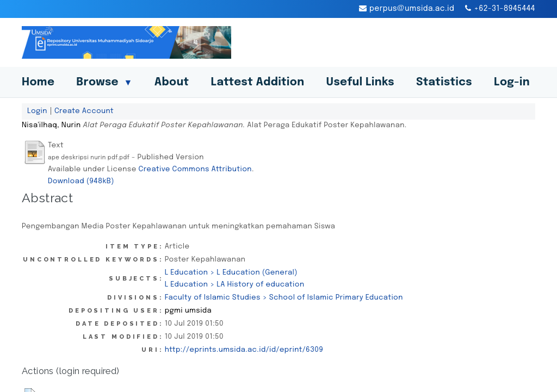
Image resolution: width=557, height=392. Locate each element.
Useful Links (360, 82)
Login (37, 111)
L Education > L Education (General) (231, 272)
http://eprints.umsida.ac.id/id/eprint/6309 (244, 350)
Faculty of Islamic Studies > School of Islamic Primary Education (284, 297)
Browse (104, 82)
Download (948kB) (81, 181)
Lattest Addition (258, 82)
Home (38, 82)
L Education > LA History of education (235, 284)
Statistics (444, 82)
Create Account (84, 111)
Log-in (512, 82)
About (172, 82)
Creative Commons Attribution (195, 169)
